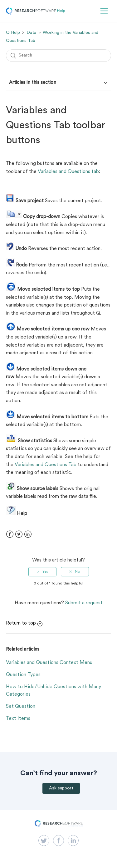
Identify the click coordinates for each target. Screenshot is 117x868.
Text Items (18, 719)
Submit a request (84, 603)
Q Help (13, 33)
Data (31, 33)
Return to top (24, 623)
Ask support (61, 788)
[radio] (42, 572)
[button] (104, 11)
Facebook (10, 534)
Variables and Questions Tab (46, 465)
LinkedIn (28, 534)
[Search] (59, 56)
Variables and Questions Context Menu (49, 663)
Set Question (21, 707)
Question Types (23, 675)
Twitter (19, 534)
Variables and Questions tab (68, 172)
